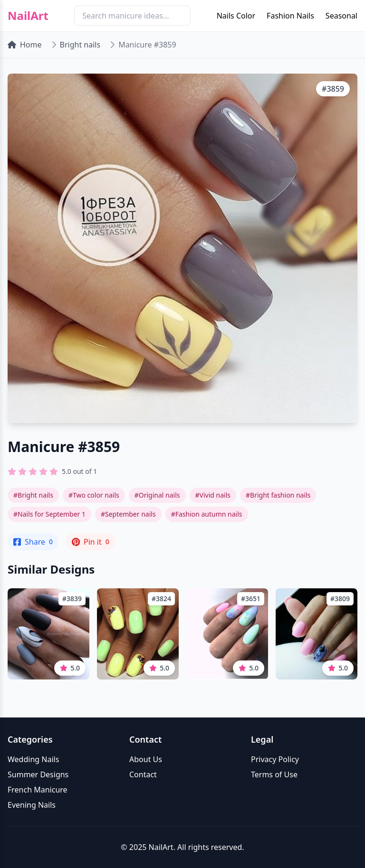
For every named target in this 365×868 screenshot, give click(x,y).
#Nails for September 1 (49, 514)
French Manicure (38, 790)
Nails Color (236, 16)
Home (25, 45)
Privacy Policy (275, 759)
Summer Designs (38, 774)
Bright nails (80, 45)
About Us (146, 759)
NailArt (28, 16)
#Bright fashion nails (278, 495)
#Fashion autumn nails (207, 514)
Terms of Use (274, 774)
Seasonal (341, 16)
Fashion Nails (290, 16)
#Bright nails (33, 495)
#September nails (128, 514)
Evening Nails (32, 805)
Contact (143, 774)
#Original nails (157, 495)
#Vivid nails (213, 495)
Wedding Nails (33, 759)
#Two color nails (94, 495)
